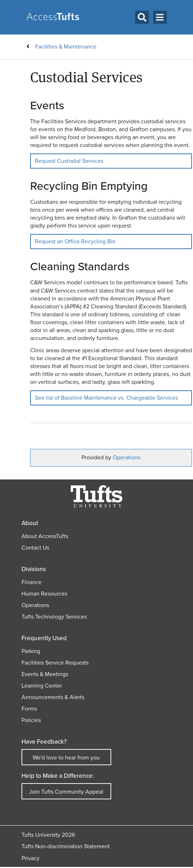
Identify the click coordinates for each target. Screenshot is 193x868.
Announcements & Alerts (53, 697)
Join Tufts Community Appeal (66, 792)
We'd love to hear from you (66, 757)
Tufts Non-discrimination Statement (66, 846)
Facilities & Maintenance (66, 47)
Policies (31, 720)
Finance (32, 582)
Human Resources (44, 594)
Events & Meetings (45, 674)
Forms (29, 709)
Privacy (30, 858)
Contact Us (35, 548)
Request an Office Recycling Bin (75, 241)
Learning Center (42, 686)
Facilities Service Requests (55, 663)
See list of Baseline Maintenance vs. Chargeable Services (106, 398)
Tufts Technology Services (54, 617)
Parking (31, 651)
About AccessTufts (45, 536)
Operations (126, 457)
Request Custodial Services (69, 161)
